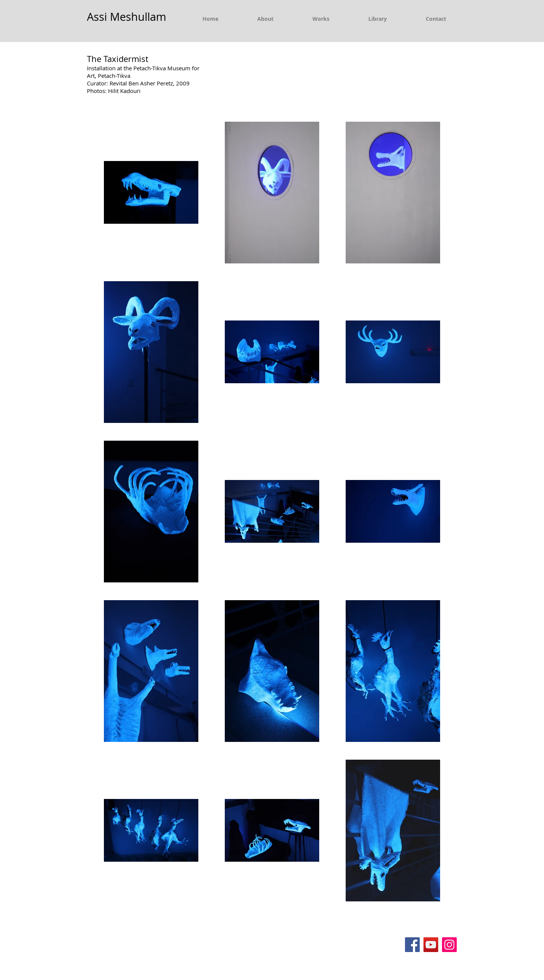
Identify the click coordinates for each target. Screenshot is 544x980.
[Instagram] (449, 945)
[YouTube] (431, 945)
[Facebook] (412, 945)
